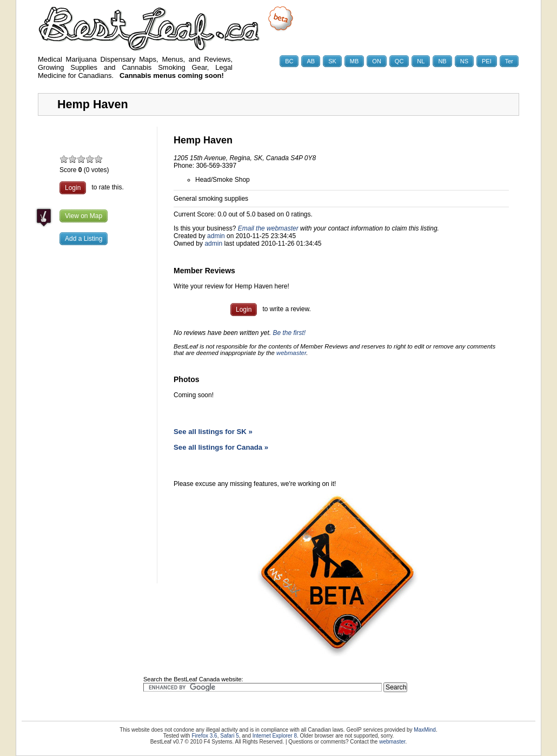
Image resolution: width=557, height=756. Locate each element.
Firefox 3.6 (204, 736)
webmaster (291, 353)
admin (216, 236)
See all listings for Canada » (221, 447)
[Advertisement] (97, 425)
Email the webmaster (268, 228)
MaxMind (425, 730)
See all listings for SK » (213, 432)
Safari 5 (229, 736)
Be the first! (289, 333)
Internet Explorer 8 (275, 736)
